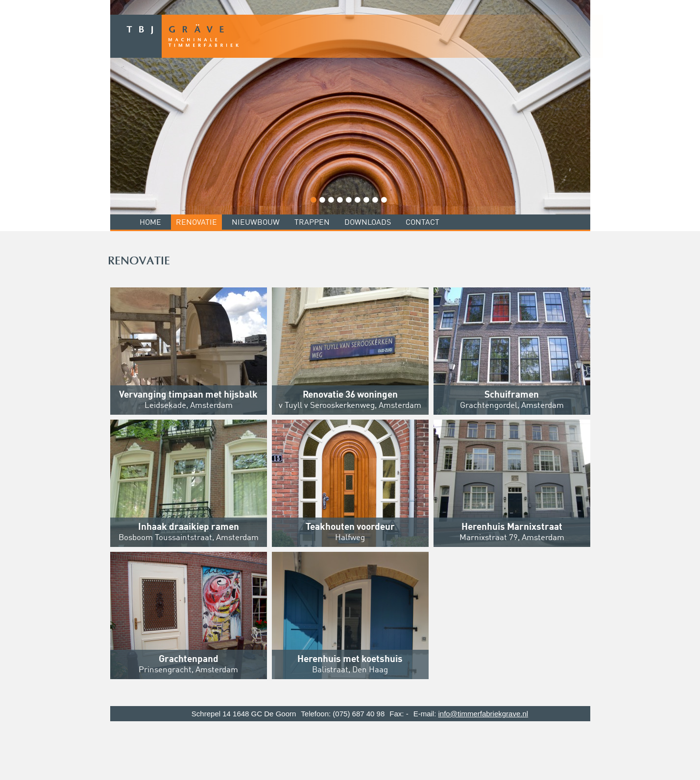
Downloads (368, 223)
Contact (422, 223)
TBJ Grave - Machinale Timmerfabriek (357, 36)
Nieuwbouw (256, 223)
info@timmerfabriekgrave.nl (483, 714)
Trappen (312, 223)
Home (150, 223)
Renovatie (196, 223)
